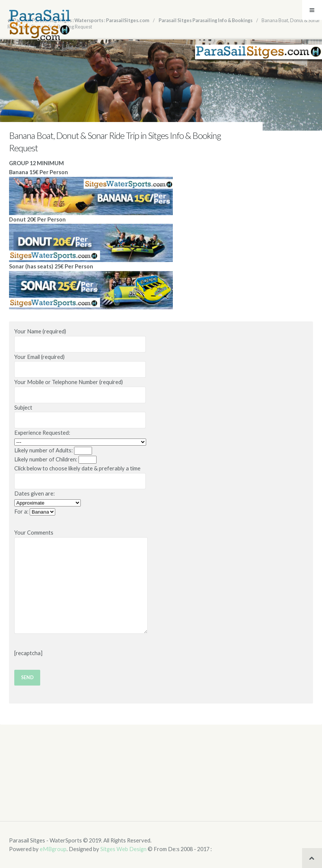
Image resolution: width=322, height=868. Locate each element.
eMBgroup (53, 849)
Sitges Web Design (123, 849)
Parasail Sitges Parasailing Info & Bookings (206, 20)
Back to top (312, 858)
